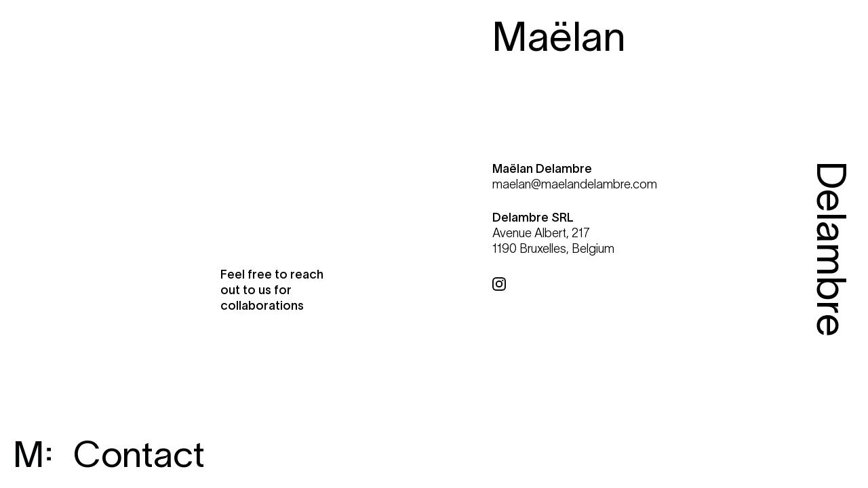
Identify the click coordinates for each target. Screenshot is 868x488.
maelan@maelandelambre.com (575, 184)
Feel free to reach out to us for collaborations (272, 290)
